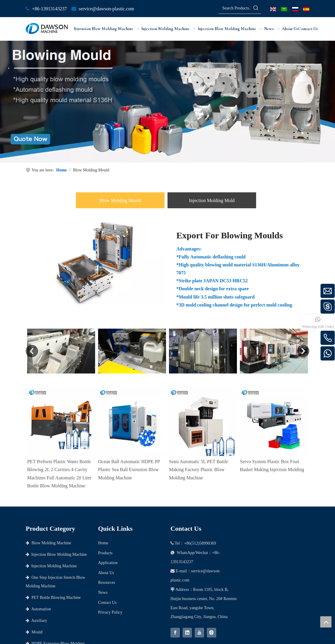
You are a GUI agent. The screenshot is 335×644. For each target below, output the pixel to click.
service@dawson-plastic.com (106, 9)
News (103, 593)
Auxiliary (36, 621)
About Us (106, 573)
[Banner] (167, 102)
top (326, 622)
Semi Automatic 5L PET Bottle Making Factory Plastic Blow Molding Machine (199, 402)
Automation (38, 609)
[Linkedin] (187, 633)
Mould (34, 632)
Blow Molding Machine (48, 543)
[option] (61, 351)
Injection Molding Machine (51, 566)
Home (103, 543)
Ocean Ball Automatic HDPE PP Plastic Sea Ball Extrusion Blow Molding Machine (129, 402)
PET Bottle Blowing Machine (53, 598)
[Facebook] (175, 633)
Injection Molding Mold (212, 200)
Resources (107, 582)
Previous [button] (32, 351)
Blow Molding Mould (120, 200)
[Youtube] (199, 633)
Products (105, 553)
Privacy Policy (110, 612)
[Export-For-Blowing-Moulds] (95, 262)
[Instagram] (212, 633)
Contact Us (107, 603)
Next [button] (303, 351)
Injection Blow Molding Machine (56, 554)
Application (108, 563)
